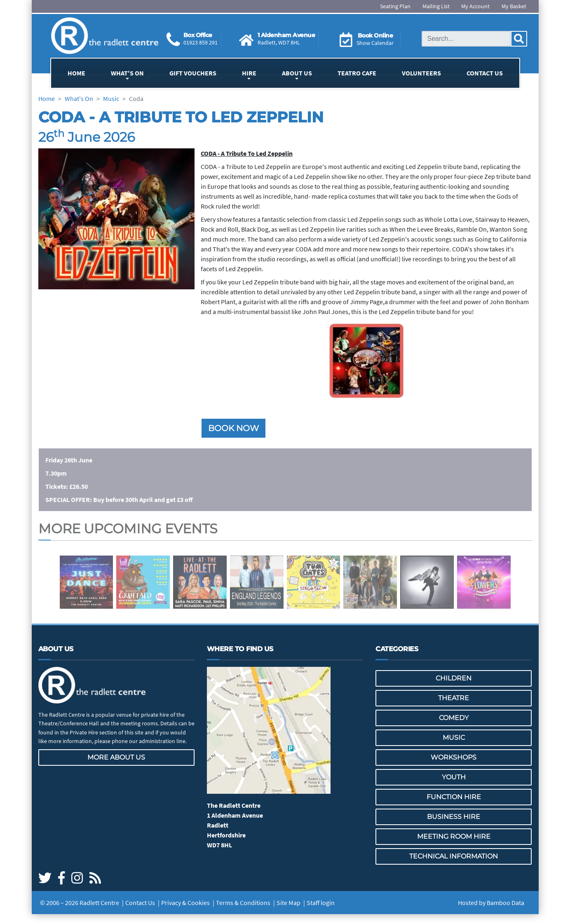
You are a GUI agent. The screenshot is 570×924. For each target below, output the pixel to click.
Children (454, 678)
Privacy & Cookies (185, 903)
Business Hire (454, 817)
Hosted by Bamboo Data (491, 903)
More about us (116, 757)
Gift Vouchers (193, 73)
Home (76, 73)
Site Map (289, 903)
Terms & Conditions (243, 903)
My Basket (514, 6)
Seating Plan (395, 6)
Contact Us (485, 73)
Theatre (454, 698)
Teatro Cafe (357, 73)
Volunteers (421, 73)
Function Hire (454, 797)
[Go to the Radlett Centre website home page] (105, 36)
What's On (127, 73)
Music (454, 738)
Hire (249, 73)
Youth (454, 777)
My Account (475, 6)
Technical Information (454, 856)
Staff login (321, 903)
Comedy (454, 718)
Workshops (454, 757)
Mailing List (436, 6)
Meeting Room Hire (454, 836)
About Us (297, 73)
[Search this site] (466, 39)
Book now (233, 428)
